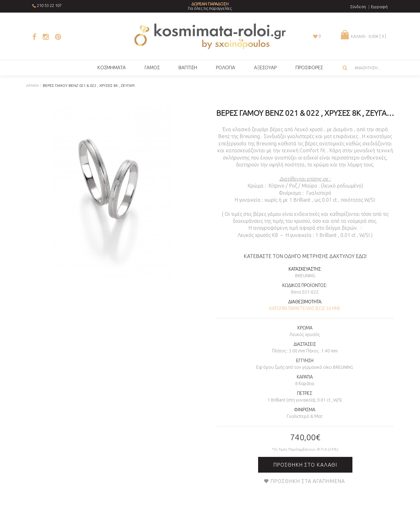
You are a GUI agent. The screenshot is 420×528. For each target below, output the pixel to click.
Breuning (305, 276)
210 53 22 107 (49, 5)
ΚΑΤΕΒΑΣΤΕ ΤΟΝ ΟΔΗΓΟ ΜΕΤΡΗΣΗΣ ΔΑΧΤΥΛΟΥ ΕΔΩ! (305, 256)
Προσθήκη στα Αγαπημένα (308, 481)
